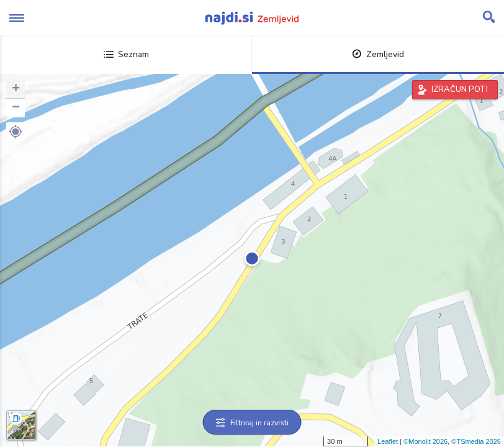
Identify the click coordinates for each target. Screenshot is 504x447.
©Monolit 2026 (425, 441)
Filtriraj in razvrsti (252, 423)
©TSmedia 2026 (476, 441)
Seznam (126, 54)
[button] (16, 132)
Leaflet (388, 441)
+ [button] (16, 89)
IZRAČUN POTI (460, 89)
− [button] (16, 108)
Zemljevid (378, 54)
